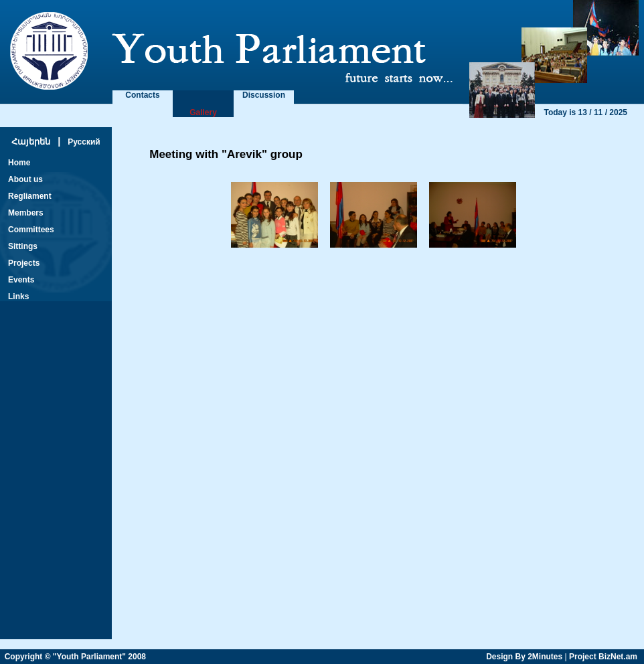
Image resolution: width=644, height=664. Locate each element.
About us (25, 179)
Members (26, 213)
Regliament (30, 196)
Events (21, 280)
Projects (24, 263)
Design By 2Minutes (524, 657)
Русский (84, 142)
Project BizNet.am (603, 657)
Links (18, 297)
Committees (31, 230)
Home (19, 163)
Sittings (23, 246)
